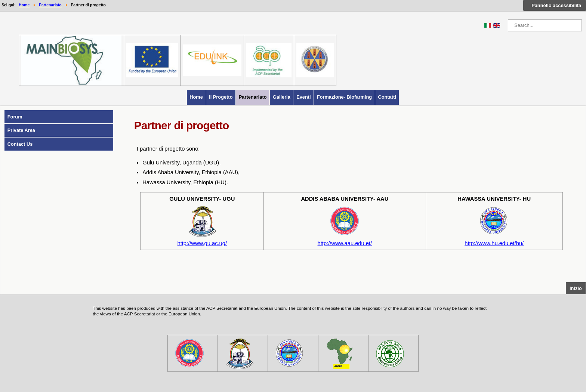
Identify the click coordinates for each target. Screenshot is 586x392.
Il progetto (221, 97)
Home (196, 97)
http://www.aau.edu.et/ (345, 243)
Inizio (578, 288)
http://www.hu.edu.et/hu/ (494, 243)
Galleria (282, 97)
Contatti (387, 97)
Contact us (20, 144)
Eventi (303, 97)
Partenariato (253, 97)
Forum (15, 117)
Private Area (21, 130)
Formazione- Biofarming (344, 97)
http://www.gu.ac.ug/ (202, 243)
